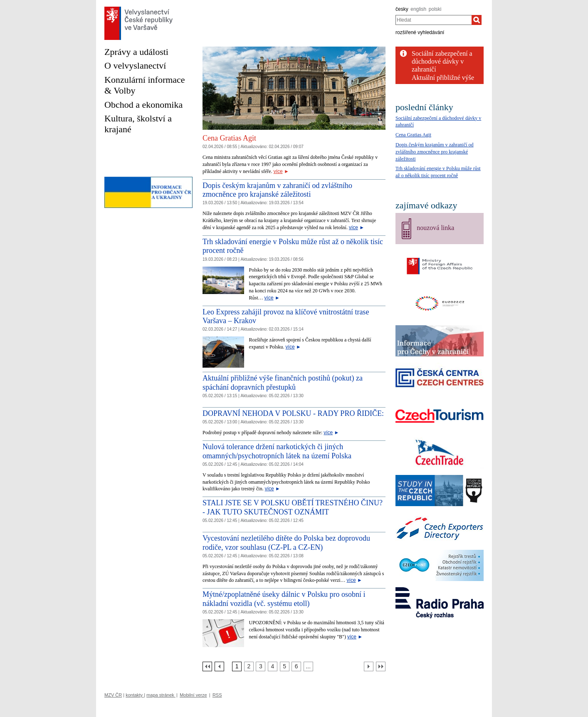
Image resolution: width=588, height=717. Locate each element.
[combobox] (434, 20)
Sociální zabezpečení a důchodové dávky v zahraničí (442, 61)
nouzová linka (435, 228)
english (418, 9)
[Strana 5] (285, 666)
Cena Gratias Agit (229, 138)
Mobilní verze (193, 695)
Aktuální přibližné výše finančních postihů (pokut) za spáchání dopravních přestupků (283, 383)
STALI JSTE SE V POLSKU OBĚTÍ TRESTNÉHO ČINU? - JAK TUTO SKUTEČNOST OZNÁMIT (293, 507)
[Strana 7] (308, 666)
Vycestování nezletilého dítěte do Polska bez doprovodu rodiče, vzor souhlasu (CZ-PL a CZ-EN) (286, 543)
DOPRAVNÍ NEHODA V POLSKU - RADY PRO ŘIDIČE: (293, 413)
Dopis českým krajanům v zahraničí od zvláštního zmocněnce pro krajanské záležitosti (277, 190)
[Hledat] (477, 20)
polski (435, 9)
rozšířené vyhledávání (420, 32)
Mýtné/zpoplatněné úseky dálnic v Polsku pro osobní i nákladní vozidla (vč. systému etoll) (284, 599)
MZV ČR (113, 695)
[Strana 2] (249, 666)
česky (402, 9)
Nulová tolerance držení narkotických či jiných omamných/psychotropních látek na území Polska (277, 451)
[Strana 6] (296, 666)
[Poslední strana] (381, 666)
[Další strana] (369, 666)
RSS (217, 695)
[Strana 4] (273, 666)
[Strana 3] (261, 666)
